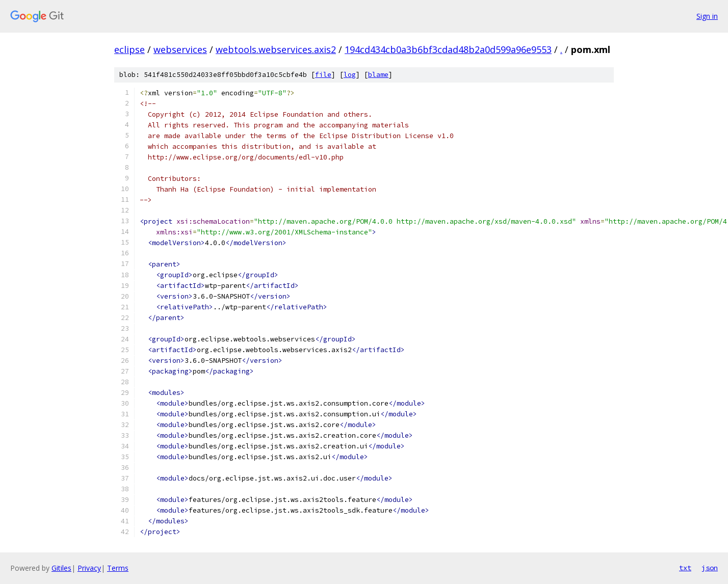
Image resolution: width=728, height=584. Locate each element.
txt (685, 568)
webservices (180, 49)
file (323, 75)
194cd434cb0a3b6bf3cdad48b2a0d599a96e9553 (448, 49)
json (710, 568)
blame (378, 75)
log (350, 75)
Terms (118, 568)
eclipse (129, 49)
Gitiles (61, 568)
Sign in (707, 16)
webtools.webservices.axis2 (276, 49)
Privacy (89, 568)
